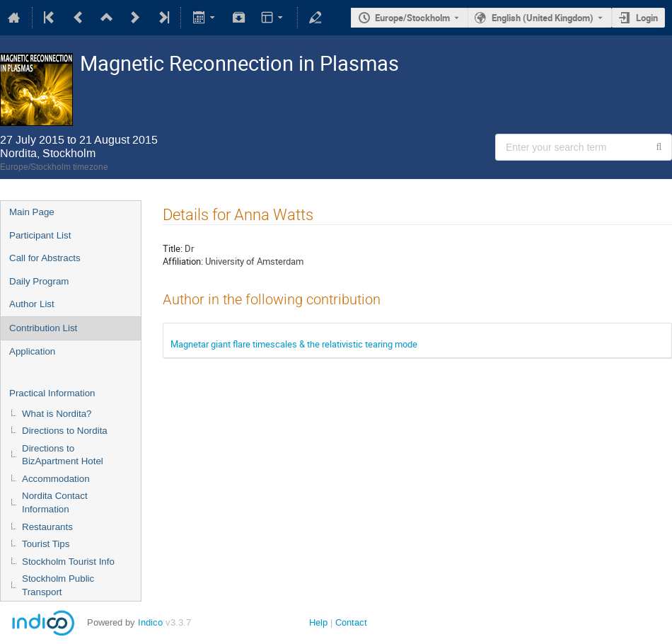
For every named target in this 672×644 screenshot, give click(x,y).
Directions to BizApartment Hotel (63, 455)
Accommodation (56, 479)
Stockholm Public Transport (58, 585)
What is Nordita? (57, 414)
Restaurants (47, 527)
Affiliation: (183, 261)
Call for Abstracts (45, 258)
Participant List (40, 235)
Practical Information (52, 393)
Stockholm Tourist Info (68, 562)
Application (32, 351)
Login (647, 18)
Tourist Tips (46, 544)
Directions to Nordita (65, 431)
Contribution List (43, 328)
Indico (150, 622)
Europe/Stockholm (412, 18)
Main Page (32, 212)
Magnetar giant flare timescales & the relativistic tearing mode (294, 344)
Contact (351, 622)
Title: (173, 248)
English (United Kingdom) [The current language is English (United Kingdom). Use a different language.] (543, 18)
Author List (32, 304)
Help (318, 622)
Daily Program (39, 281)
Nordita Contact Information (55, 502)
